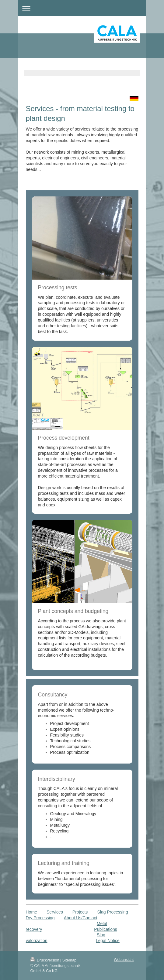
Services (55, 912)
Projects (80, 912)
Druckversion (45, 960)
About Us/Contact (81, 918)
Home (31, 912)
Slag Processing (113, 912)
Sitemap (69, 960)
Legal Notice (108, 941)
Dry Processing (40, 918)
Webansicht (124, 960)
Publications (106, 929)
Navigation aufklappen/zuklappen (82, 8)
